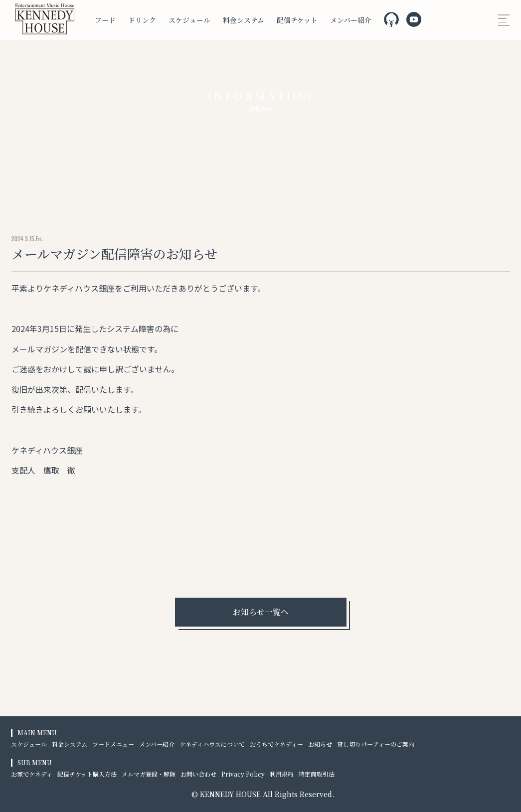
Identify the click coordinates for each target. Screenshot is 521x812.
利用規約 (282, 774)
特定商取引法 (317, 774)
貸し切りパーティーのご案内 (376, 744)
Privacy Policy (243, 774)
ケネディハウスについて (212, 744)
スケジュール (189, 20)
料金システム (244, 20)
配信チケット (297, 20)
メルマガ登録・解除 (149, 774)
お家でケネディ (32, 774)
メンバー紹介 (351, 20)
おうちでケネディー (276, 744)
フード (105, 20)
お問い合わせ (198, 774)
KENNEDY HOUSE (230, 794)
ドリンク (142, 20)
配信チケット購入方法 (87, 774)
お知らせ (320, 744)
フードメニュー (113, 744)
